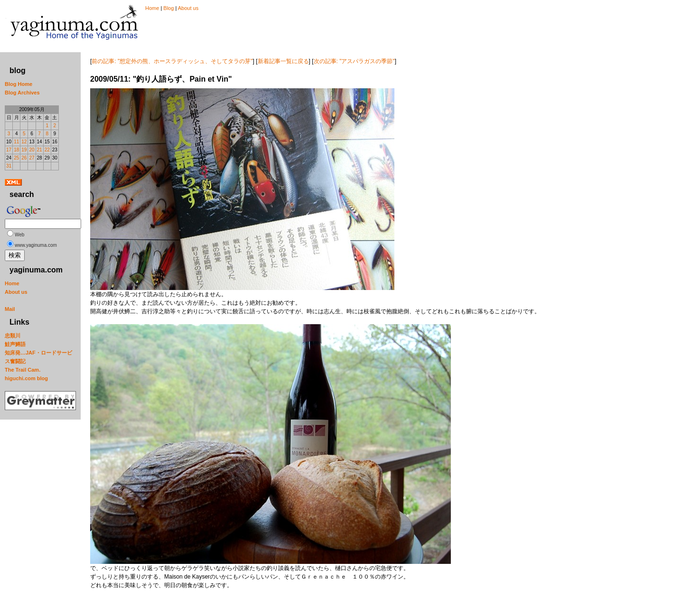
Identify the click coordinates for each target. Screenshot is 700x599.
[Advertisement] (253, 32)
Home (152, 8)
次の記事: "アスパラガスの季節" (354, 61)
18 (16, 150)
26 (24, 158)
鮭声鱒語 (15, 344)
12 (24, 142)
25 (16, 158)
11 (16, 142)
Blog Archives (22, 93)
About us (188, 8)
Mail (10, 309)
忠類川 (13, 336)
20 (32, 150)
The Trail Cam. (23, 370)
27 (32, 158)
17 (9, 150)
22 (47, 150)
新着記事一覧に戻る (283, 61)
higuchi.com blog (26, 378)
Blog (168, 8)
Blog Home (19, 84)
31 (9, 166)
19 (24, 150)
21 (40, 150)
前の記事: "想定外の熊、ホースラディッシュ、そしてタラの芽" (172, 61)
